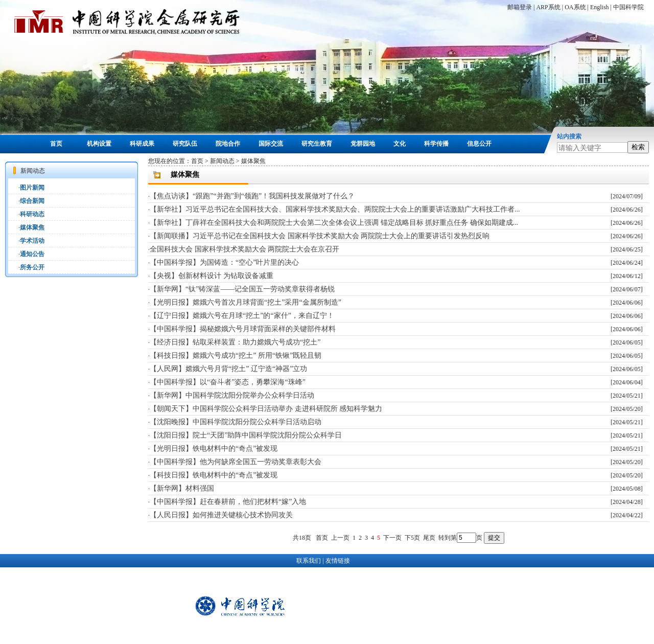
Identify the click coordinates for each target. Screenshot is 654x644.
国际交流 (271, 144)
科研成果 (142, 144)
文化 (400, 144)
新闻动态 (222, 161)
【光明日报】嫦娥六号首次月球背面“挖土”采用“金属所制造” (246, 302)
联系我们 (309, 561)
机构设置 (99, 144)
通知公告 (32, 254)
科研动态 (32, 214)
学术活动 (32, 241)
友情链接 (338, 561)
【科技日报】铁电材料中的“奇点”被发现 (214, 475)
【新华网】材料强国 (182, 488)
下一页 (392, 538)
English (600, 7)
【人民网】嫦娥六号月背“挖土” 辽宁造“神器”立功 (228, 369)
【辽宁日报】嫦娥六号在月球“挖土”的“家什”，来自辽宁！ (242, 316)
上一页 (340, 538)
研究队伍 (185, 144)
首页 (56, 144)
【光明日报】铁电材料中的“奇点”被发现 (214, 448)
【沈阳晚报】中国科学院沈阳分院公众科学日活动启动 (236, 422)
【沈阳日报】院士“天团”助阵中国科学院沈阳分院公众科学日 (246, 435)
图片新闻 (32, 188)
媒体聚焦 (32, 227)
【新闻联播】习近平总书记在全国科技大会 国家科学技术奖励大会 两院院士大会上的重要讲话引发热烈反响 (320, 236)
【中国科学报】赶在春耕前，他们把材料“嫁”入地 (228, 502)
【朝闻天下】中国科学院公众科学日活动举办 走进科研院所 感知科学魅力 (266, 409)
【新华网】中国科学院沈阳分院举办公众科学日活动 (232, 395)
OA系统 (575, 7)
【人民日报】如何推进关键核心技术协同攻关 (221, 515)
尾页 (429, 538)
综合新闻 (32, 201)
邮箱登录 (520, 7)
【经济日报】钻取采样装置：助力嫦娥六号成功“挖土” (235, 342)
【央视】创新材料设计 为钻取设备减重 (212, 276)
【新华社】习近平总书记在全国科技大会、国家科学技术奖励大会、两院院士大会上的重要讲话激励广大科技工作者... (335, 209)
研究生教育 (317, 144)
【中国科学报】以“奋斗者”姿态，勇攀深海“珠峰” (228, 382)
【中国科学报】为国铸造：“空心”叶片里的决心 (224, 262)
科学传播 (436, 144)
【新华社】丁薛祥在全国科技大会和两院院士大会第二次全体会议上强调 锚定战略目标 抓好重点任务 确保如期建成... (334, 223)
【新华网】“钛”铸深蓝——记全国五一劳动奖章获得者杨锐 (242, 289)
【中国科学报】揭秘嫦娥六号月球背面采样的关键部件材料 (243, 329)
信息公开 (479, 144)
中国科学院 (628, 7)
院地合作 (228, 144)
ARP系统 (548, 7)
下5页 (412, 538)
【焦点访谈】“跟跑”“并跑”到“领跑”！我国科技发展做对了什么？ (252, 196)
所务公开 (32, 267)
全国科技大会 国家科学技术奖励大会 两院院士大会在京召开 (244, 249)
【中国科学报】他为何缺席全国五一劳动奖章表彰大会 (236, 462)
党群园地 (363, 144)
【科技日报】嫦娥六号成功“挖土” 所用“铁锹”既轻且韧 (236, 355)
